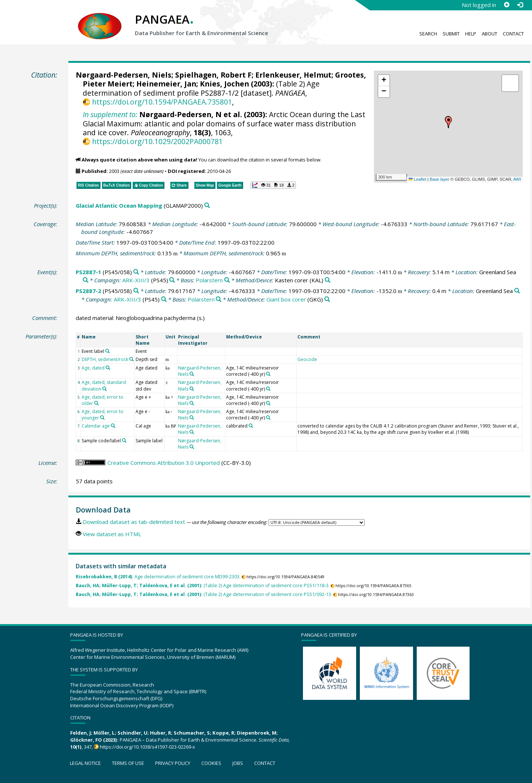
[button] (449, 122)
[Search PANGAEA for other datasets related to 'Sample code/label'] (124, 440)
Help (471, 34)
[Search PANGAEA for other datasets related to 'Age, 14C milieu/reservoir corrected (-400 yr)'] (268, 374)
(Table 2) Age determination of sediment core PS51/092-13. (204, 594)
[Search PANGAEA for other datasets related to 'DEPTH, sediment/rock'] (132, 359)
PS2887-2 (88, 291)
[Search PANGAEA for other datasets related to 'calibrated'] (251, 426)
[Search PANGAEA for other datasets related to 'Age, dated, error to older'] (96, 403)
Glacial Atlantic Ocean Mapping (119, 205)
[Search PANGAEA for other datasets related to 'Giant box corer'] (327, 299)
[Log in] (520, 5)
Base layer (439, 179)
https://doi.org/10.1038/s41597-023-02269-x (147, 747)
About (490, 34)
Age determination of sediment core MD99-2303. (158, 577)
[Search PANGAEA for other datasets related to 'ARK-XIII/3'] (172, 280)
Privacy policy (173, 763)
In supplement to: (110, 114)
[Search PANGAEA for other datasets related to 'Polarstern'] (227, 280)
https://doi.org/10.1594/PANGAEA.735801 (162, 102)
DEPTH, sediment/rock (105, 359)
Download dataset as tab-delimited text (134, 522)
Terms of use (128, 763)
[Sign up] (507, 5)
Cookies (211, 763)
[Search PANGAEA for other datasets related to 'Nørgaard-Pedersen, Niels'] (192, 374)
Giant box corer (286, 299)
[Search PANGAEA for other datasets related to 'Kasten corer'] (328, 280)
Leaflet (417, 179)
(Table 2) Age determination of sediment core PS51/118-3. (203, 585)
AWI (517, 179)
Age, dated (93, 368)
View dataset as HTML (112, 534)
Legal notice (85, 763)
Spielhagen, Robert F (213, 75)
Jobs (238, 763)
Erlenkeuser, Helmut (293, 75)
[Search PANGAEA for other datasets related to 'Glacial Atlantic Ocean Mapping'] (207, 206)
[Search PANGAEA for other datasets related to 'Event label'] (108, 351)
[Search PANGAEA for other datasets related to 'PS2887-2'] (136, 291)
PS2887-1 (88, 272)
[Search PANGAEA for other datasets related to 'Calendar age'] (113, 426)
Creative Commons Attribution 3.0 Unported (164, 463)
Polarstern (209, 280)
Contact (513, 34)
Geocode (307, 359)
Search (428, 34)
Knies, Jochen (224, 84)
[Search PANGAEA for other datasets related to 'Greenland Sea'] (86, 280)
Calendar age (96, 426)
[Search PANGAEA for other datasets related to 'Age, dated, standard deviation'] (105, 389)
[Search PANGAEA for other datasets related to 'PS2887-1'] (136, 272)
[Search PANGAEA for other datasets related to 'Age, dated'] (108, 368)
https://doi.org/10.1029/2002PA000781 (157, 141)
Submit (451, 34)
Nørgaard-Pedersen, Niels (124, 75)
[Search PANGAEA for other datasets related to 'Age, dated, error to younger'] (102, 418)
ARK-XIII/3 (136, 280)
